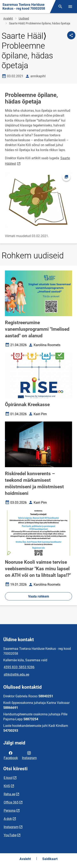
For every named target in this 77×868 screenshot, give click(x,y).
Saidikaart (50, 859)
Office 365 (11, 802)
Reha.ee (9, 794)
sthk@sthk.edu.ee (16, 674)
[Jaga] (71, 35)
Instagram (29, 755)
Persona (10, 811)
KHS (7, 786)
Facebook (11, 755)
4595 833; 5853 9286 (19, 667)
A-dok (8, 819)
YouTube (10, 835)
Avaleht (8, 18)
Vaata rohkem (39, 596)
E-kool (8, 778)
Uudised (24, 18)
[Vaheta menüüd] (70, 7)
